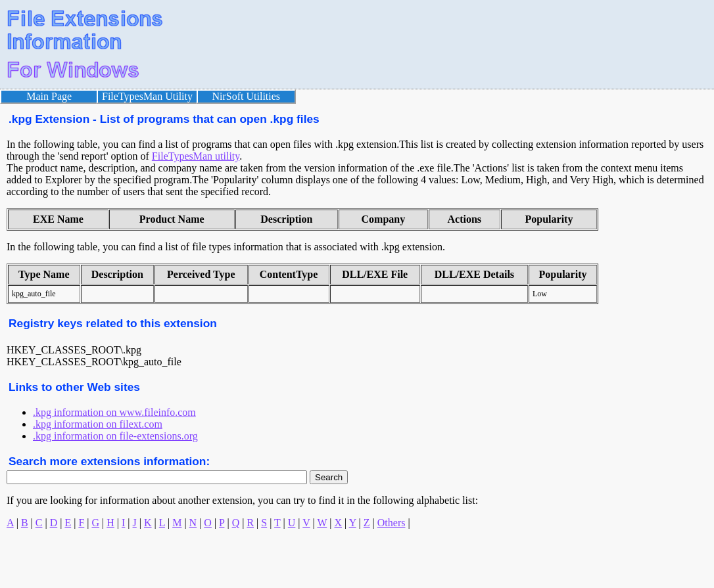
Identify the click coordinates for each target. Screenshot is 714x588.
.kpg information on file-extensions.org (115, 436)
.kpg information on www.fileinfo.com (114, 412)
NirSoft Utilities (247, 96)
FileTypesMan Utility (147, 96)
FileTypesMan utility (196, 156)
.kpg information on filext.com (98, 424)
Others (392, 523)
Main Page (49, 96)
